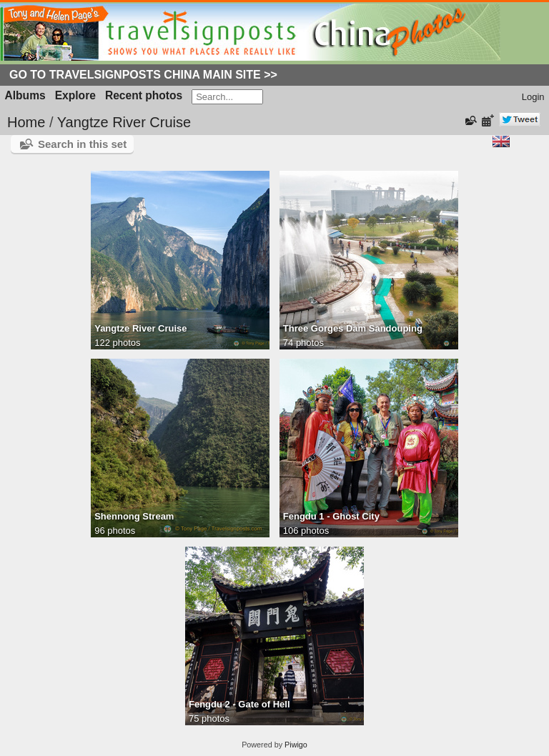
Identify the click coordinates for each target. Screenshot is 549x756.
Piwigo (296, 745)
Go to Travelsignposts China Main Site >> (143, 75)
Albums (25, 95)
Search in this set (82, 144)
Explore (75, 95)
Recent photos (144, 95)
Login (533, 97)
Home (26, 122)
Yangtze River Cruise (124, 122)
